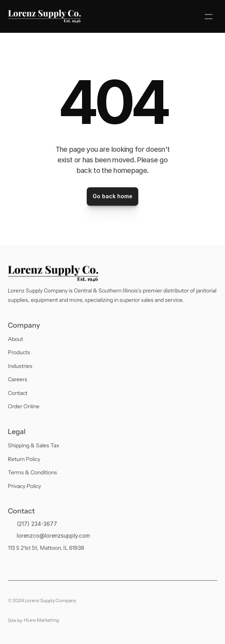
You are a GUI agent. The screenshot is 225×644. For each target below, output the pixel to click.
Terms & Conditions (32, 472)
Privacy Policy (24, 486)
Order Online (24, 406)
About (15, 339)
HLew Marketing (41, 620)
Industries (20, 366)
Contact (18, 393)
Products (19, 352)
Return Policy (24, 459)
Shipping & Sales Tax (34, 445)
